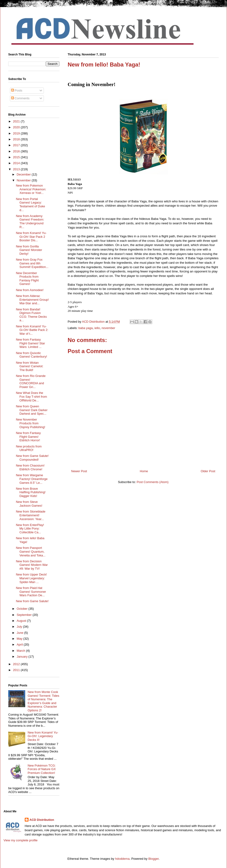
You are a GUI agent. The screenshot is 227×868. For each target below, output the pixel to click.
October (23, 609)
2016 (17, 151)
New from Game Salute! (32, 601)
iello (97, 328)
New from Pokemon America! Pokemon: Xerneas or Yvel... (31, 189)
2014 (17, 163)
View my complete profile (21, 840)
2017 (17, 145)
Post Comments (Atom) (153, 482)
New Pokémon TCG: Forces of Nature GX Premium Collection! (42, 769)
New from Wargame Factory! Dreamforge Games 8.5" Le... (32, 479)
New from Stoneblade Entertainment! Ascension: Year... (31, 515)
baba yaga (86, 328)
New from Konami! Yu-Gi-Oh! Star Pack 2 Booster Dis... (31, 237)
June (21, 633)
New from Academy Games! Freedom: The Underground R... (30, 221)
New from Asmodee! (30, 290)
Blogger (153, 859)
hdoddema (122, 859)
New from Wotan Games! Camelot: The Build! (29, 366)
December (24, 174)
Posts (17, 90)
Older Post (208, 471)
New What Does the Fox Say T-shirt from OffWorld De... (31, 396)
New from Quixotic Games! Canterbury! (31, 355)
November (24, 180)
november (108, 328)
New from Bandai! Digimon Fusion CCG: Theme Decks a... (31, 315)
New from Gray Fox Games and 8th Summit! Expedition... (32, 263)
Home (144, 471)
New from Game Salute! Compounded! (32, 458)
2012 (17, 664)
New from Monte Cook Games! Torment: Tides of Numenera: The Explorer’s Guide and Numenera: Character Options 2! (43, 701)
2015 (17, 157)
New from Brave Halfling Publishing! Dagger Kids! (31, 492)
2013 (17, 169)
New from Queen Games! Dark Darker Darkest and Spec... (32, 410)
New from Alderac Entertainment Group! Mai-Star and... (32, 300)
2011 (17, 670)
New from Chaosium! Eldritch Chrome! (30, 467)
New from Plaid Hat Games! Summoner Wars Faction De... (31, 592)
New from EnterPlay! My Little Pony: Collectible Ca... (30, 529)
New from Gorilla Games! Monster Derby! (29, 250)
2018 (17, 139)
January (23, 657)
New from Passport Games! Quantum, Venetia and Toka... (31, 551)
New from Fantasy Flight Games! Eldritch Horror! (28, 437)
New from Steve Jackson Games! (29, 504)
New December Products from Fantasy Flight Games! (27, 279)
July (20, 627)
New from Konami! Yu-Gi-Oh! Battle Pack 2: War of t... (32, 330)
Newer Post (79, 471)
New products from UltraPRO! (29, 448)
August (22, 621)
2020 (17, 127)
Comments (20, 98)
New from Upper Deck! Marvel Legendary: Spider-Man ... (31, 578)
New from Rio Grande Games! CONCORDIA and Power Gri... (31, 381)
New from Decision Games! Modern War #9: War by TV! (32, 565)
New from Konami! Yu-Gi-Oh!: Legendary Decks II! (43, 736)
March (21, 651)
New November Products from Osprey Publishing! (30, 423)
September (25, 615)
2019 (17, 133)
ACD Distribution (42, 820)
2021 (17, 121)
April (20, 645)
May (20, 639)
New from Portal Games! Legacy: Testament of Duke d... (30, 204)
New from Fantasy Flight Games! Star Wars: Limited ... (30, 343)
